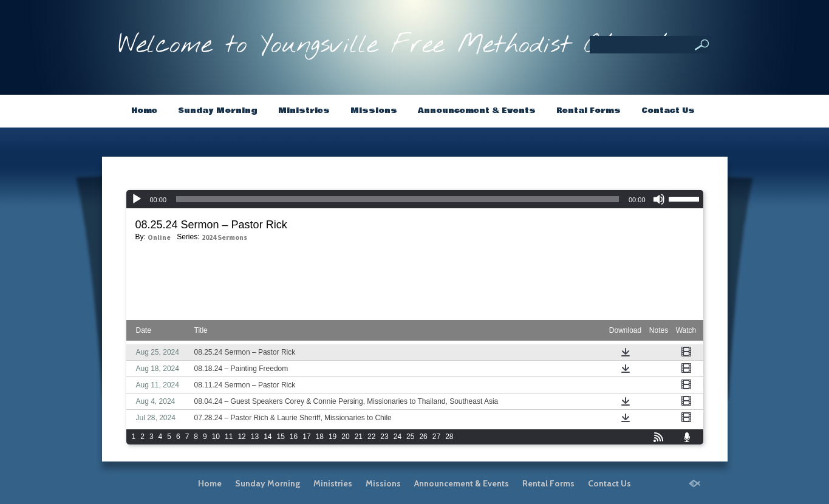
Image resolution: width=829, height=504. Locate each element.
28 (449, 437)
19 (333, 437)
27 (436, 437)
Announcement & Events (477, 111)
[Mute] (659, 199)
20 (345, 437)
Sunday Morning (218, 111)
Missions (374, 111)
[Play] (137, 199)
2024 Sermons (224, 237)
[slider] (686, 198)
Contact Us (668, 111)
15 (280, 437)
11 (229, 437)
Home (144, 111)
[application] (415, 199)
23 (384, 437)
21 (359, 437)
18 (320, 437)
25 (410, 437)
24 (397, 437)
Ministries (304, 111)
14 (268, 437)
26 (423, 437)
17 (306, 437)
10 (216, 437)
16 (294, 437)
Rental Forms (588, 111)
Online (159, 237)
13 (255, 437)
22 (371, 437)
